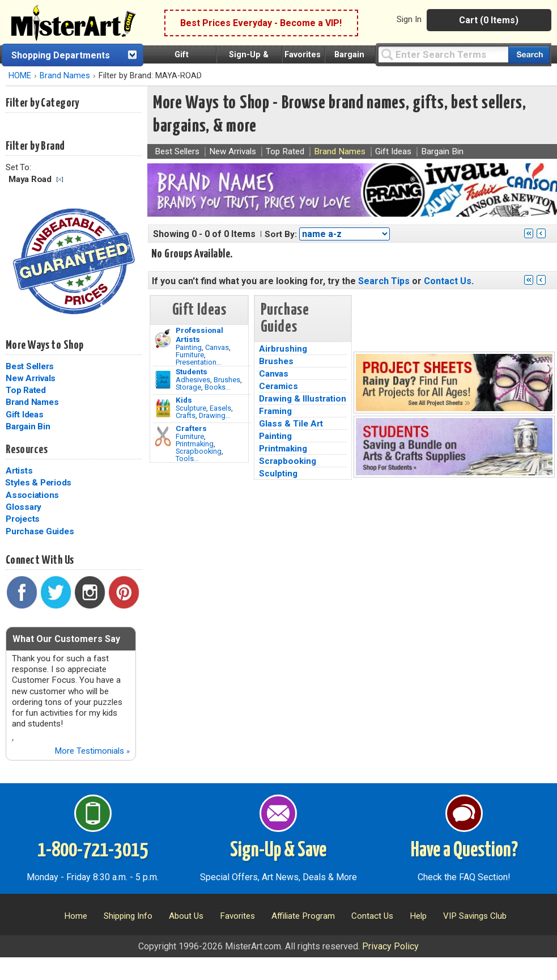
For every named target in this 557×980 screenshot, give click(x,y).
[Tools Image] (163, 437)
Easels (220, 408)
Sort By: (281, 234)
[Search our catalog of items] (529, 55)
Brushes (227, 380)
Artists (19, 471)
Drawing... (215, 415)
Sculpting (278, 474)
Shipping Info (128, 916)
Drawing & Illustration (303, 399)
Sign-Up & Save (278, 851)
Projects (23, 519)
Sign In (409, 19)
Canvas (217, 347)
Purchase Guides (40, 531)
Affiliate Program (303, 916)
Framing (275, 411)
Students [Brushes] (192, 371)
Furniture (190, 355)
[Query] (443, 54)
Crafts (186, 415)
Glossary (24, 507)
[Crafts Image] (163, 408)
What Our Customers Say (66, 639)
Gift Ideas (25, 415)
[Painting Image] (163, 339)
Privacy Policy (390, 946)
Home (76, 916)
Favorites (303, 55)
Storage (188, 387)
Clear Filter (60, 179)
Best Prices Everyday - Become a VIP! (261, 23)
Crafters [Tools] (191, 428)
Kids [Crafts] (184, 400)
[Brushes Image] (163, 380)
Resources (27, 450)
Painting (189, 347)
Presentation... (199, 362)
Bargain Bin (28, 426)
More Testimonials (92, 751)
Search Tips (384, 281)
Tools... (187, 459)
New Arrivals (31, 378)
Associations (32, 495)
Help (418, 916)
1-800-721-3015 (93, 851)
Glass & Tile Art (291, 424)
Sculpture (191, 408)
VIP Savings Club (475, 916)
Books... (218, 387)
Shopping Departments (61, 55)
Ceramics (278, 386)
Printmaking (195, 444)
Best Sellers (30, 366)
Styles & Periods (38, 483)
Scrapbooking (199, 451)
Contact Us (448, 281)
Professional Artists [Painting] (199, 335)
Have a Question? (464, 851)
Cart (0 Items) (489, 20)
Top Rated (26, 390)
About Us (186, 916)
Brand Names (65, 76)
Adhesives (193, 380)
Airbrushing (283, 349)
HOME (20, 76)
